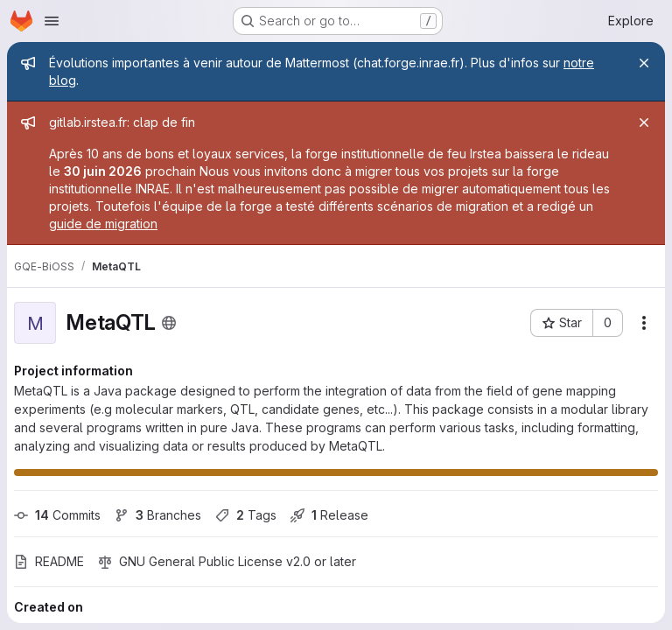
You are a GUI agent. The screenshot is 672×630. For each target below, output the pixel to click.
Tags (246, 515)
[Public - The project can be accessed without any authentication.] (169, 323)
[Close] (644, 63)
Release (329, 515)
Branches (158, 515)
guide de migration (103, 224)
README (49, 561)
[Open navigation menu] (52, 21)
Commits (57, 515)
